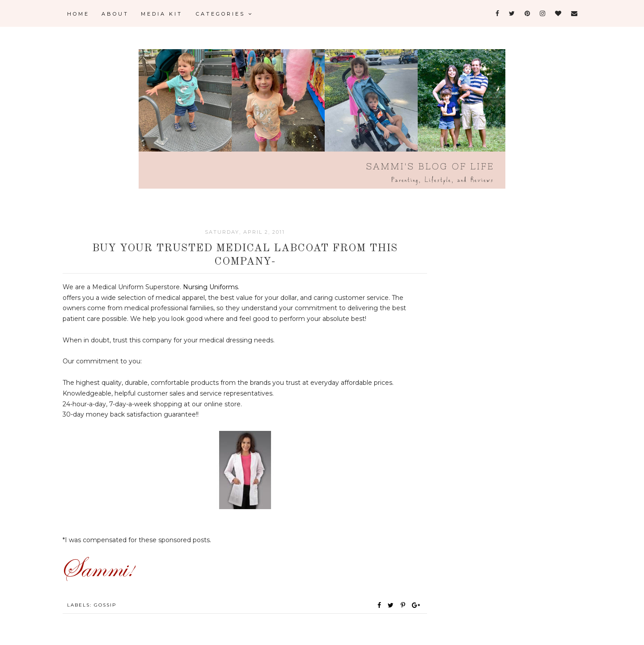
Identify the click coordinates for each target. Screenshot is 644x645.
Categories (225, 14)
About (115, 14)
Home (78, 14)
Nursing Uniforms (210, 287)
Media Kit (162, 14)
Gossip (105, 605)
